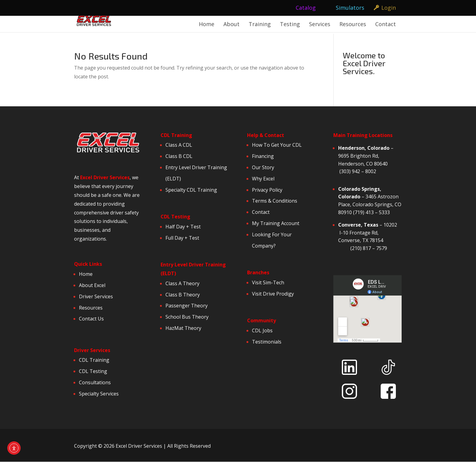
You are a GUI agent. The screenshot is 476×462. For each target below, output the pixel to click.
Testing (290, 24)
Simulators (350, 8)
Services (320, 24)
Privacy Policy (268, 190)
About (231, 24)
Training (260, 24)
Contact (386, 24)
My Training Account (276, 223)
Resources (353, 24)
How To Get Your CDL (277, 145)
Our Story (263, 167)
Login (389, 8)
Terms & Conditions (275, 201)
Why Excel (263, 179)
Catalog (306, 8)
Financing (263, 156)
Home (207, 24)
